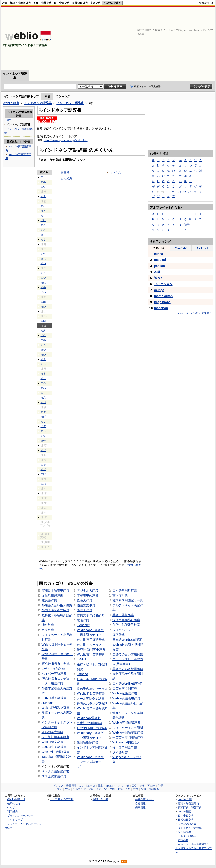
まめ (43, 340)
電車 (100, 786)
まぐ (43, 412)
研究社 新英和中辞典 (56, 664)
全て (9, 120)
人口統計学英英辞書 (55, 737)
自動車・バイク (115, 786)
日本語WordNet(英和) (127, 683)
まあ (43, 182)
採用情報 (140, 807)
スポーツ (102, 789)
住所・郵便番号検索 (126, 625)
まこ (43, 225)
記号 (187, 225)
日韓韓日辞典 (80, 3)
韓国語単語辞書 (88, 742)
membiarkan (163, 296)
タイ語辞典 (185, 832)
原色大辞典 (85, 600)
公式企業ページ (144, 799)
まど (43, 469)
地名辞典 (48, 625)
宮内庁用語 (120, 596)
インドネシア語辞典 (38, 103)
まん (43, 398)
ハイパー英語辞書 (54, 674)
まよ (43, 359)
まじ (43, 431)
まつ (43, 263)
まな (43, 278)
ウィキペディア (123, 630)
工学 (134, 786)
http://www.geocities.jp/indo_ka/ (66, 140)
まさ (43, 230)
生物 (112, 789)
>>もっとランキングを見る (195, 313)
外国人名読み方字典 (55, 610)
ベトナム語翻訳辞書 (55, 771)
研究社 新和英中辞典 (91, 650)
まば (43, 474)
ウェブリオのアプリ (62, 799)
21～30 (202, 248)
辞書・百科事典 (150, 789)
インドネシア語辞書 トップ (22, 96)
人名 (128, 789)
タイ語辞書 (120, 752)
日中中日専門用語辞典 (92, 728)
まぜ (43, 441)
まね (43, 292)
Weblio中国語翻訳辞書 (128, 732)
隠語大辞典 (85, 610)
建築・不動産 (147, 786)
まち (43, 259)
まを (43, 393)
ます (43, 239)
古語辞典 (95, 3)
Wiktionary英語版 (89, 718)
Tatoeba (82, 674)
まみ (43, 330)
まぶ (43, 484)
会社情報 (140, 803)
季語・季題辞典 (123, 615)
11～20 (181, 248)
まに (43, 283)
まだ (43, 450)
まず (43, 436)
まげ (43, 417)
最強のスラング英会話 (92, 704)
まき (43, 211)
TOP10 (159, 248)
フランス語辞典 (187, 824)
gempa (159, 290)
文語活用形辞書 (52, 596)
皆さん (159, 278)
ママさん (115, 173)
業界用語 (71, 786)
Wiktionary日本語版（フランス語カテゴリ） (91, 762)
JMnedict (48, 703)
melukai (160, 260)
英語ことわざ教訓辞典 (128, 669)
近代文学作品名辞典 (126, 620)
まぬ (43, 287)
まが (43, 402)
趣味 (91, 789)
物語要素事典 (86, 605)
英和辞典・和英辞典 (190, 807)
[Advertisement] (142, 39)
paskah (160, 266)
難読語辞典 (49, 600)
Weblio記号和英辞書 (56, 708)
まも (43, 345)
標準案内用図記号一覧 (128, 600)
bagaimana (162, 302)
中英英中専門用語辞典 (128, 737)
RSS (124, 862)
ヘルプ (11, 807)
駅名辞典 (83, 620)
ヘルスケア (79, 789)
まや (43, 350)
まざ (43, 426)
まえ (43, 196)
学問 (161, 786)
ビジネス (58, 786)
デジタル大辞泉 (88, 590)
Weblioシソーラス (89, 645)
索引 (47, 96)
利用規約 (12, 811)
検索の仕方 (14, 803)
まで (43, 465)
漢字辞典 (119, 635)
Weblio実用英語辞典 (91, 655)
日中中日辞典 (62, 3)
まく (43, 215)
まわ (43, 388)
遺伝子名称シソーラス (92, 689)
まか (43, 206)
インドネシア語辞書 (70, 103)
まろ (43, 383)
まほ (43, 321)
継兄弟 (65, 173)
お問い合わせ (100, 799)
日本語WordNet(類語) (127, 640)
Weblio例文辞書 (53, 742)
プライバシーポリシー (20, 816)
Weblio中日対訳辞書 (56, 752)
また (43, 254)
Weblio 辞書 (11, 103)
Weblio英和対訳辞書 (126, 723)
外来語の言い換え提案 (57, 605)
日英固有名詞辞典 (125, 688)
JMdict (81, 659)
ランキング (63, 96)
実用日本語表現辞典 (55, 590)
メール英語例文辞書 (91, 699)
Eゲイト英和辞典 (54, 669)
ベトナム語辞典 (187, 836)
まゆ (43, 355)
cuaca (159, 254)
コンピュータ (87, 786)
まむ (43, 335)
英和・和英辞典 (42, 3)
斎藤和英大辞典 (52, 732)
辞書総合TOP (207, 3)
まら (43, 364)
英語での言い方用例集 (128, 654)
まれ (43, 378)
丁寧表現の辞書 (88, 596)
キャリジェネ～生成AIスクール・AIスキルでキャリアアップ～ (194, 848)
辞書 (5, 3)
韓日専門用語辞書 (125, 747)
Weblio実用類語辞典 (91, 640)
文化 (60, 789)
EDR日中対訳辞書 (54, 747)
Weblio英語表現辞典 (126, 698)
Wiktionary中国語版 (126, 742)
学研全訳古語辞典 (54, 776)
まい (43, 187)
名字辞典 (48, 630)
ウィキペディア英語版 (128, 728)
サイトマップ (15, 820)
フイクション (163, 284)
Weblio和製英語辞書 (91, 693)
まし (43, 235)
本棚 (157, 272)
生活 (67, 789)
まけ (43, 220)
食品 (120, 789)
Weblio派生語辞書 (125, 693)
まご (43, 421)
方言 (136, 789)
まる (43, 374)
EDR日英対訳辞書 (54, 698)
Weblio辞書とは (16, 799)
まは (43, 302)
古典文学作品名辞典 (91, 615)
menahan (161, 308)
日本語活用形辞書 (125, 590)
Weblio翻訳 (184, 811)
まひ (43, 307)
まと (43, 273)
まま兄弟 (66, 178)
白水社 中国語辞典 (90, 723)
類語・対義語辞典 (20, 3)
